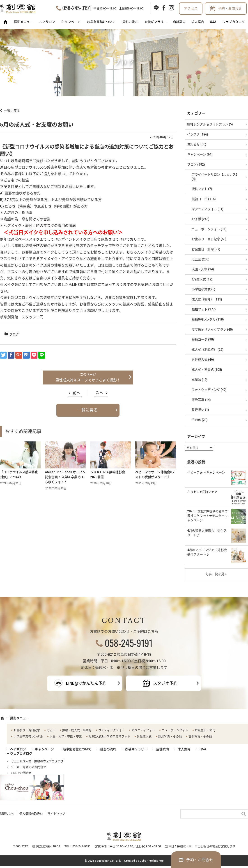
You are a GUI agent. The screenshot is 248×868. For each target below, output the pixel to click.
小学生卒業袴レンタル (28, 736)
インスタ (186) (198, 134)
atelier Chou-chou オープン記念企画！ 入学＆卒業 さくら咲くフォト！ (65, 477)
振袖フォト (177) (204, 309)
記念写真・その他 (170, 736)
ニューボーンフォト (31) (209, 229)
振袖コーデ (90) (203, 339)
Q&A (213, 22)
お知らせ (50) (197, 144)
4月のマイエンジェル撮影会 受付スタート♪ (209, 552)
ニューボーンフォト (175, 730)
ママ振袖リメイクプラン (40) (212, 330)
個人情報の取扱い (31, 814)
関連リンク (7, 814)
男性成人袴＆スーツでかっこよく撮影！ (88, 380)
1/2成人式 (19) (202, 279)
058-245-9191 (77, 8)
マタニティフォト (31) (208, 209)
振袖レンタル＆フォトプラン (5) (210, 124)
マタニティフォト (143, 730)
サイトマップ (56, 814)
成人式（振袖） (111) (207, 299)
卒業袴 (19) (200, 380)
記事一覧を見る (216, 574)
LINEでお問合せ (21, 773)
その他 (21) (200, 420)
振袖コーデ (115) (204, 199)
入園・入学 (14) (203, 269)
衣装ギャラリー (156, 22)
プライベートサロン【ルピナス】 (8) (215, 177)
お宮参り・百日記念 (27, 730)
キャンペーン (71, 22)
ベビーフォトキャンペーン (206, 472)
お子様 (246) (201, 219)
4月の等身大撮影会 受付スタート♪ (207, 533)
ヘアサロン (47, 22)
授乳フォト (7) (202, 189)
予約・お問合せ (230, 9)
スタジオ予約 (165, 683)
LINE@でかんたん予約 (86, 683)
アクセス (191, 9)
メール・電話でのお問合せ (28, 767)
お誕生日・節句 (205, 730)
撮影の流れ (130, 22)
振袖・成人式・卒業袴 (77, 730)
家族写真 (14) (201, 400)
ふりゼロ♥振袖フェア (202, 492)
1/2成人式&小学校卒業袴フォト (109, 736)
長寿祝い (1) (200, 410)
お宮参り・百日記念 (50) (209, 239)
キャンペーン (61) (200, 154)
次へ (99, 393)
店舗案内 (179, 22)
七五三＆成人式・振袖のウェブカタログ (37, 761)
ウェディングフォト (111, 730)
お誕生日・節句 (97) (206, 249)
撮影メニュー (23, 22)
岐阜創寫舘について (101, 22)
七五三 (51, 730)
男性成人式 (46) (203, 359)
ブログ (14, 334)
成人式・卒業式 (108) (207, 370)
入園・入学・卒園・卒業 (66, 736)
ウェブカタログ (234, 22)
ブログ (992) (196, 165)
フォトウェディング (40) (209, 390)
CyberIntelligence (152, 861)
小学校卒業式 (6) (203, 289)
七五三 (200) (201, 259)
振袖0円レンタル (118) (208, 319)
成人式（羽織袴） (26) (208, 350)
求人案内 (198, 22)
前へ (76, 393)
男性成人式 (144, 736)
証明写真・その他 (200, 736)
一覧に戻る (12, 111)
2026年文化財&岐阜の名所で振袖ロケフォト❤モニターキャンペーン (208, 516)
